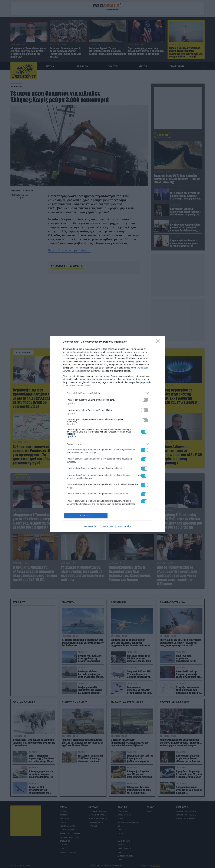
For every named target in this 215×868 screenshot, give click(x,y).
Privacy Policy (124, 526)
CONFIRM (86, 516)
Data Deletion (91, 526)
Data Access (107, 526)
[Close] (159, 342)
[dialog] (107, 434)
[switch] (145, 400)
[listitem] (107, 393)
